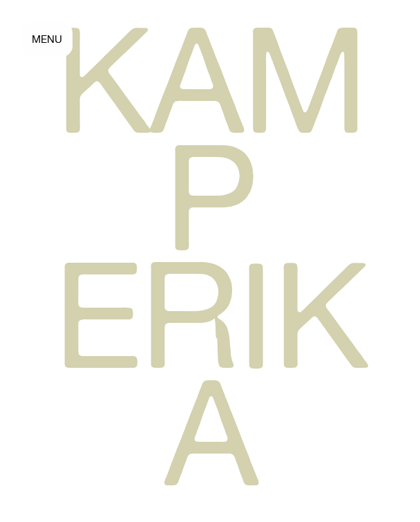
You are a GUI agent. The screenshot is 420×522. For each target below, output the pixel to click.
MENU (47, 39)
